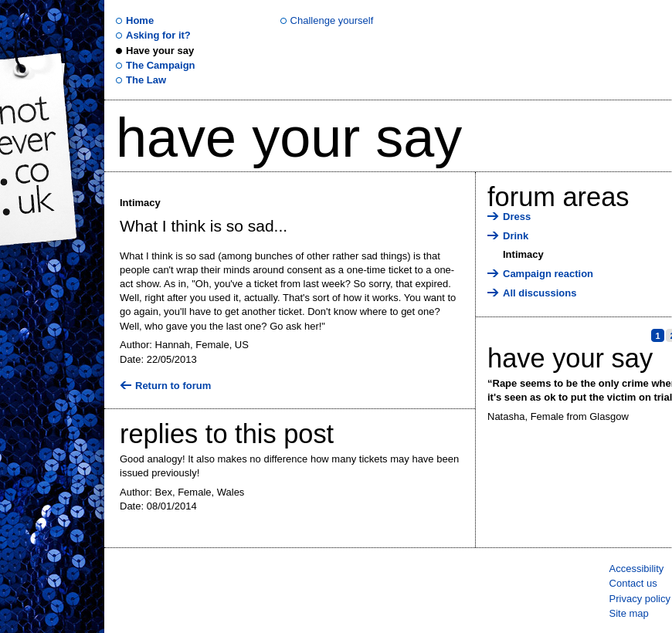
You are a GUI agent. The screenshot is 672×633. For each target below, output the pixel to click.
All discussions (540, 293)
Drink (516, 236)
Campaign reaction (548, 274)
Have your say (160, 51)
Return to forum (173, 386)
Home (140, 20)
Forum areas (558, 197)
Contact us (633, 583)
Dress (517, 217)
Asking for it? (158, 35)
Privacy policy (640, 599)
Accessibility (637, 569)
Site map (629, 613)
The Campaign (161, 65)
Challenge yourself (332, 20)
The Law (146, 80)
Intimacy (523, 254)
